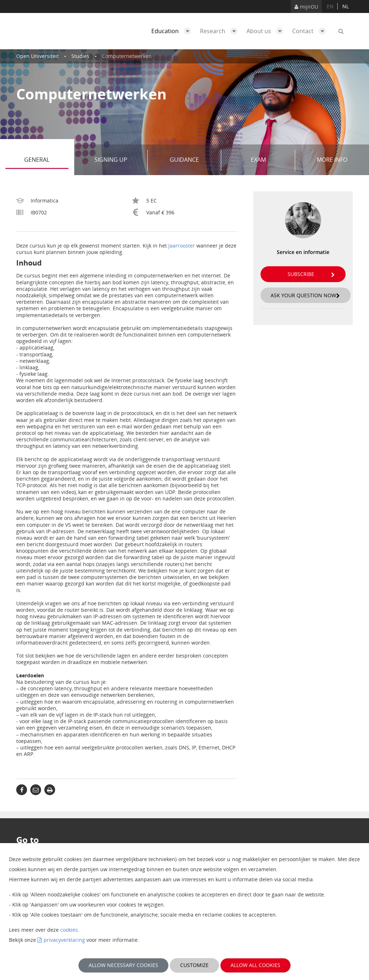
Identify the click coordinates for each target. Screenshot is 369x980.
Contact (311, 31)
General (46, 160)
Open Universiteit (37, 56)
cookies (69, 930)
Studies (80, 56)
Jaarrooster (182, 246)
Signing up (118, 160)
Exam (270, 160)
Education (173, 31)
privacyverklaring (64, 940)
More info (332, 160)
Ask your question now (305, 295)
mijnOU (306, 7)
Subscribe (311, 274)
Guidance (193, 160)
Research (221, 31)
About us (267, 31)
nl (346, 6)
